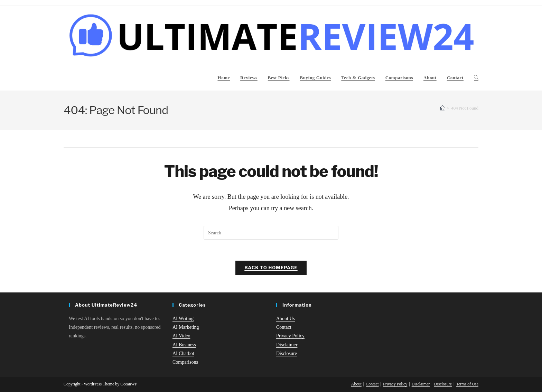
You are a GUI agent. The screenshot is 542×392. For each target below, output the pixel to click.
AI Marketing (186, 327)
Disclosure (287, 353)
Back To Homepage (271, 268)
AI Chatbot (183, 353)
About (356, 384)
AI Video (181, 336)
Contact (284, 327)
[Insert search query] (271, 233)
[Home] (442, 108)
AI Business (184, 345)
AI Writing (183, 319)
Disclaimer (287, 345)
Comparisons (185, 362)
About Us (286, 319)
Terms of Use (467, 384)
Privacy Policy (290, 336)
